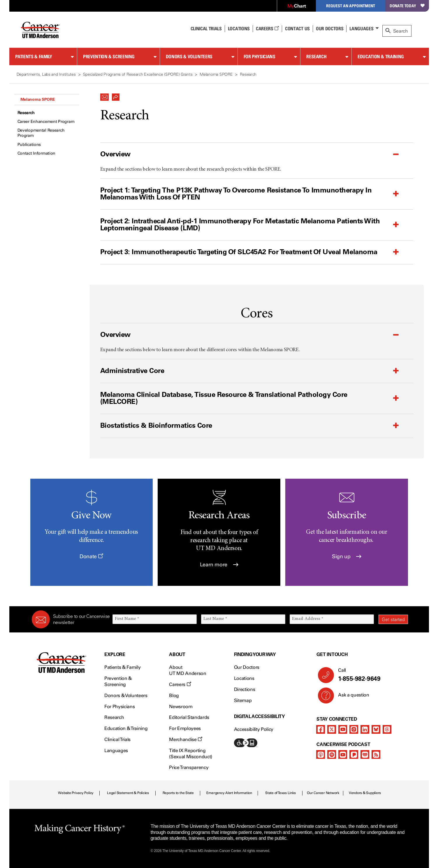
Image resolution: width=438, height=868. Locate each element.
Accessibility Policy (254, 729)
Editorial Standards (189, 717)
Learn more (219, 565)
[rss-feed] (376, 754)
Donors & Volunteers (189, 56)
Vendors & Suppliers (365, 793)
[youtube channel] (343, 729)
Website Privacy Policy (76, 793)
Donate (91, 556)
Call (371, 675)
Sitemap (243, 700)
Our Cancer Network (323, 793)
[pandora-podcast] (354, 754)
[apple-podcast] (321, 754)
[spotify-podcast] (332, 754)
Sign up (347, 556)
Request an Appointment (351, 6)
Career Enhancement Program (46, 122)
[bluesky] (376, 729)
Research (316, 56)
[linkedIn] (365, 729)
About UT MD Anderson (188, 670)
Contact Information (37, 153)
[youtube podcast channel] (343, 754)
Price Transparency (189, 767)
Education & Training (381, 56)
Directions (245, 689)
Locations (244, 678)
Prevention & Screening (109, 56)
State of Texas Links (280, 793)
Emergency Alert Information (229, 793)
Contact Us (297, 29)
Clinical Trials (206, 29)
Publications (29, 145)
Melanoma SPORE (38, 99)
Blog (174, 695)
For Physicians (260, 56)
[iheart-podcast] (365, 754)
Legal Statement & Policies (128, 793)
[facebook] (321, 729)
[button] (105, 96)
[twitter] (332, 729)
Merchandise (186, 739)
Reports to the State (178, 793)
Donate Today (407, 6)
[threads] (387, 729)
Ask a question (350, 697)
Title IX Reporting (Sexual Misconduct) (191, 754)
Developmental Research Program (41, 133)
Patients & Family (34, 56)
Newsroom (181, 707)
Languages (361, 29)
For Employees (185, 728)
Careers (267, 29)
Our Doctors (330, 29)
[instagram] (354, 729)
